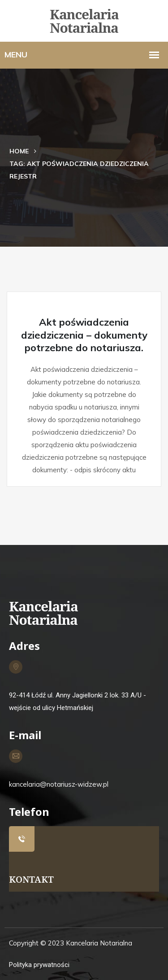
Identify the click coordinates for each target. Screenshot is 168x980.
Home (19, 151)
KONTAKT (31, 879)
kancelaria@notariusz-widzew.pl (59, 784)
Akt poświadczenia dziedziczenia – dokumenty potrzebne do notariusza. (84, 335)
